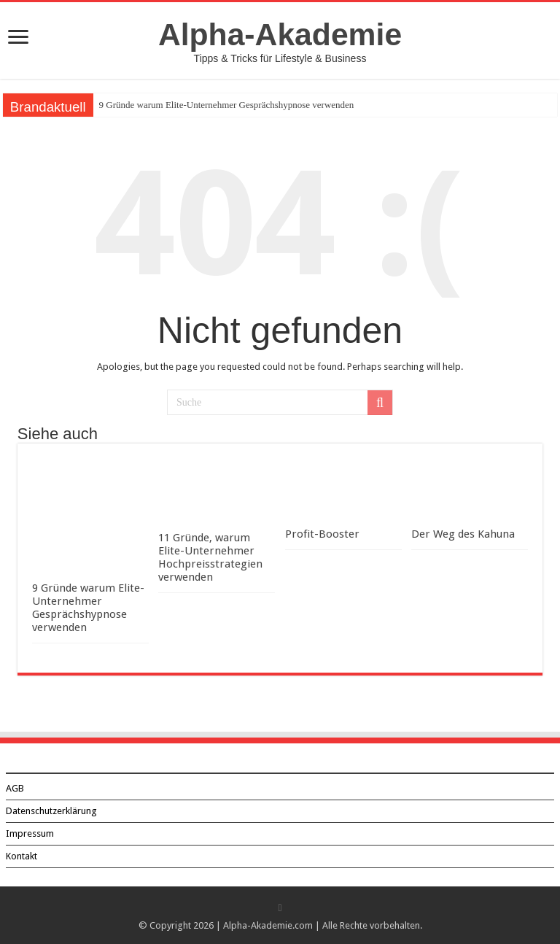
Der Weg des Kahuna (463, 534)
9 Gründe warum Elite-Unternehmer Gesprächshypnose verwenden (227, 105)
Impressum (30, 833)
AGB (15, 788)
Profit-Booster (322, 534)
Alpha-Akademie (280, 34)
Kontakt (22, 856)
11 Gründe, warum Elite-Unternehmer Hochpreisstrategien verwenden (210, 557)
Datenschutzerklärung (51, 811)
